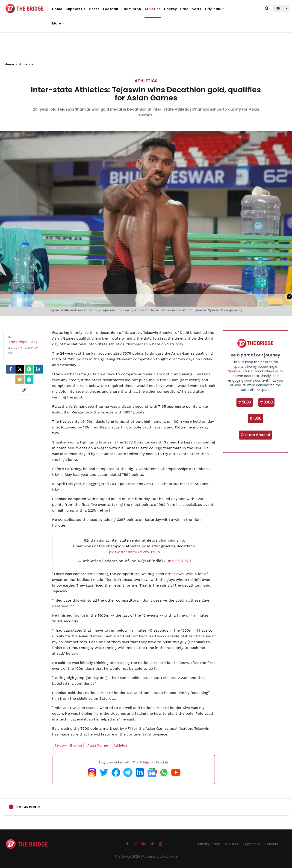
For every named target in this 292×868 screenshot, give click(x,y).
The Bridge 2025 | (128, 856)
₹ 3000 (266, 402)
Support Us (75, 9)
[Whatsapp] (29, 369)
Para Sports (191, 9)
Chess (94, 9)
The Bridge (141, 762)
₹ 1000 (256, 418)
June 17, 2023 (178, 561)
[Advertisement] (146, 44)
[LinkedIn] (38, 369)
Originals (215, 9)
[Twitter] (20, 369)
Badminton (131, 9)
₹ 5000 (245, 402)
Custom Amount (255, 435)
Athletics (153, 9)
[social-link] (24, 390)
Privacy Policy (209, 844)
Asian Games (98, 745)
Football (111, 9)
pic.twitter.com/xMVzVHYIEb (134, 552)
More (58, 23)
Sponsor (235, 371)
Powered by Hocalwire (160, 856)
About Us (232, 844)
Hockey (171, 9)
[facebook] (11, 369)
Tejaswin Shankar (68, 745)
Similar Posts (28, 807)
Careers (272, 844)
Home (57, 9)
